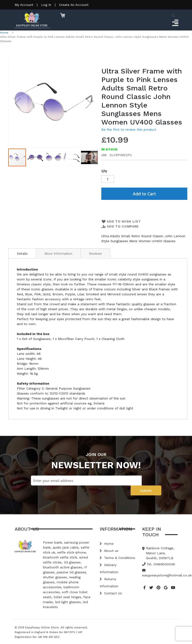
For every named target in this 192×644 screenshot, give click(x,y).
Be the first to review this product (129, 129)
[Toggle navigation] (175, 23)
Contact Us (111, 593)
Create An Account (74, 5)
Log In (46, 5)
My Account (24, 5)
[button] (18, 103)
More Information (58, 253)
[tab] (22, 253)
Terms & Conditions (117, 558)
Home (4, 33)
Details (22, 253)
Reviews (95, 253)
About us (109, 551)
